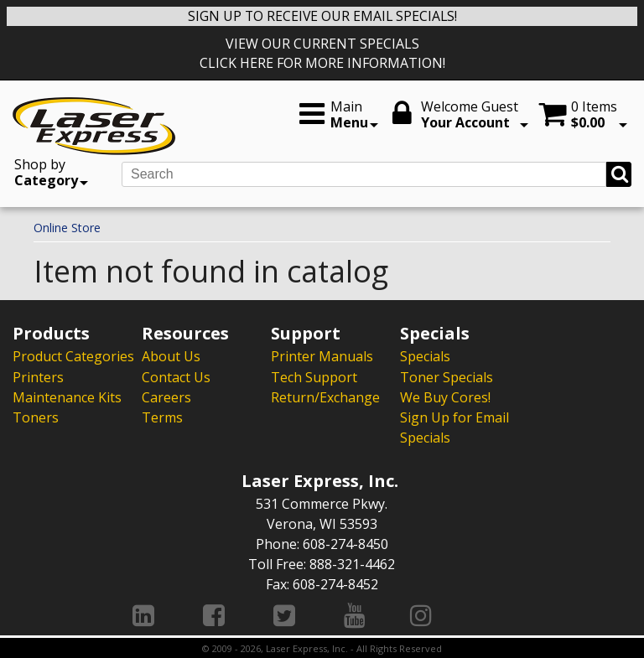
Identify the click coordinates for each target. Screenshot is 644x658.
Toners (36, 417)
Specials (425, 356)
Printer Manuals (322, 356)
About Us (171, 356)
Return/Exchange (325, 396)
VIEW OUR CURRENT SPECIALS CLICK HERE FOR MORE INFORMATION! (322, 53)
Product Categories (73, 356)
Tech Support (314, 376)
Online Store (67, 228)
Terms (162, 417)
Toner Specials (447, 376)
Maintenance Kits (67, 396)
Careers (166, 396)
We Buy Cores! (445, 396)
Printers (38, 376)
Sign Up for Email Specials (454, 427)
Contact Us (176, 376)
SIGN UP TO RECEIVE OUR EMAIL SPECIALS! (322, 16)
